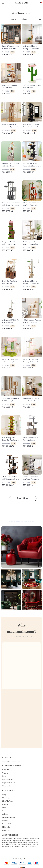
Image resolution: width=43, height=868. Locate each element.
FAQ (4, 776)
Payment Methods (9, 783)
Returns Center (8, 780)
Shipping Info (7, 773)
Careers (5, 804)
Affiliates (5, 814)
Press (4, 808)
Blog (4, 795)
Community (6, 831)
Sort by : (14, 19)
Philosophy (6, 827)
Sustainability (7, 824)
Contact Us (6, 770)
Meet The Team (8, 801)
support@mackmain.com (11, 762)
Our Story (6, 798)
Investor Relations (9, 818)
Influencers (6, 811)
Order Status (7, 786)
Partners (5, 821)
